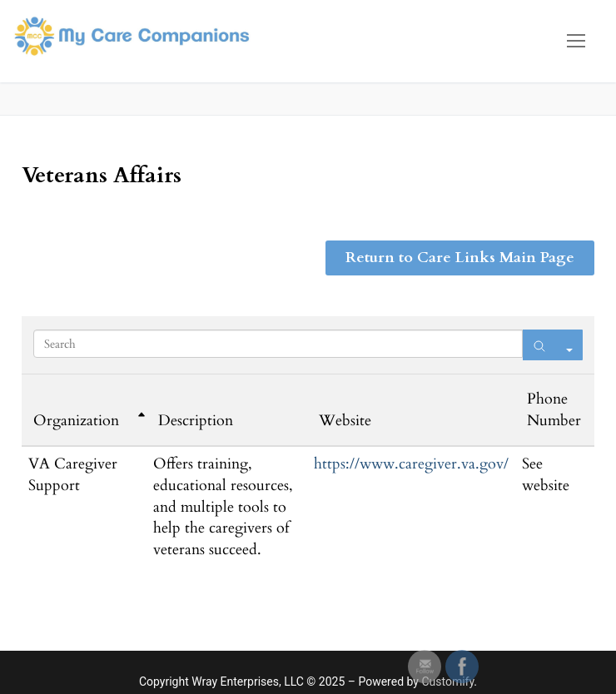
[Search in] (569, 345)
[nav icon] (576, 41)
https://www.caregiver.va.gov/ (411, 464)
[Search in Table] (278, 344)
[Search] (539, 345)
